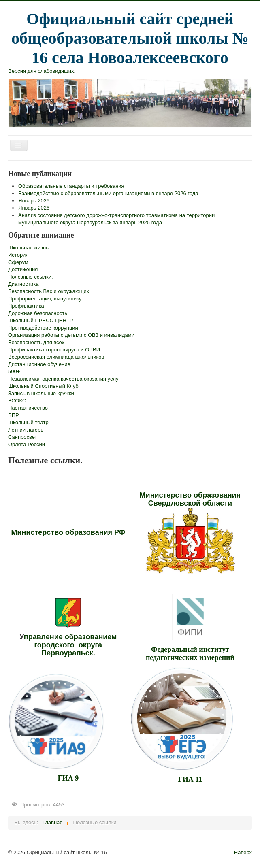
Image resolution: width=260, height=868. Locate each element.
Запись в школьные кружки (41, 393)
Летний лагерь (26, 430)
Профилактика (26, 306)
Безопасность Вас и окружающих (49, 291)
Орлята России (27, 444)
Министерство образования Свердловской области (190, 499)
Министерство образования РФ (68, 532)
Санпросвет (22, 437)
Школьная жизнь (28, 248)
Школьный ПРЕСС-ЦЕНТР (41, 320)
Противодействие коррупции (43, 328)
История (18, 255)
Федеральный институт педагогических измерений (190, 653)
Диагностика (23, 284)
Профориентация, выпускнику (45, 299)
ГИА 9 (68, 778)
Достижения (23, 269)
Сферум (18, 262)
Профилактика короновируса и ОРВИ (54, 350)
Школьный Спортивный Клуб (43, 386)
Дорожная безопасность (38, 313)
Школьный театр (28, 422)
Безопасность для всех (36, 342)
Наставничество (28, 408)
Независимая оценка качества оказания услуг (64, 379)
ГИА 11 (190, 779)
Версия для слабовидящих (41, 71)
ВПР (14, 415)
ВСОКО (17, 401)
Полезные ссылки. (31, 277)
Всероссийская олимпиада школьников (56, 357)
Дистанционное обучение (39, 364)
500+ (14, 371)
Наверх (243, 852)
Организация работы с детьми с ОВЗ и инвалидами (71, 335)
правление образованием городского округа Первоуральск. (70, 645)
